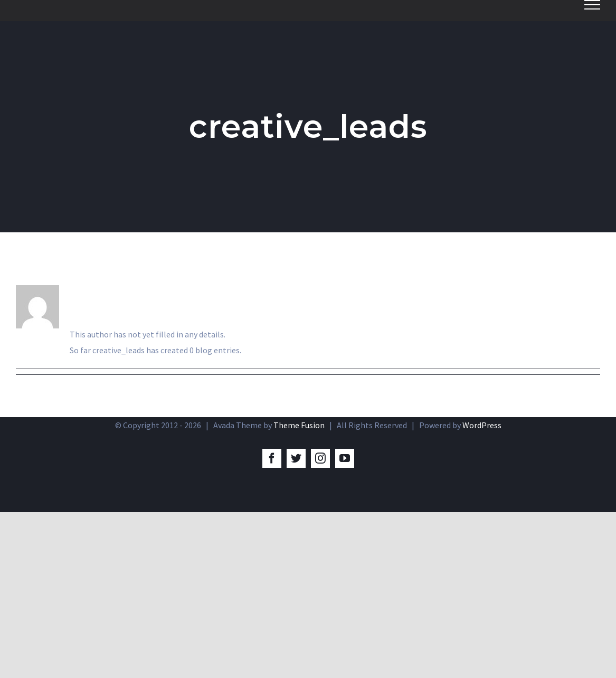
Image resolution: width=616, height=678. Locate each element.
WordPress (482, 425)
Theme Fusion (299, 425)
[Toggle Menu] (592, 5)
